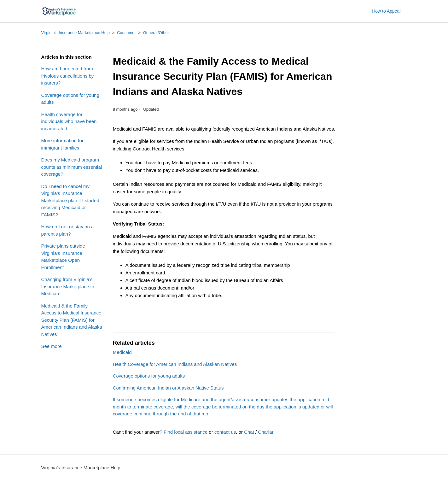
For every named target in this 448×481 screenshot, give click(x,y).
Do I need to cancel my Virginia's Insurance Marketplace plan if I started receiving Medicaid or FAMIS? (70, 200)
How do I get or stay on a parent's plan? (68, 230)
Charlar (266, 432)
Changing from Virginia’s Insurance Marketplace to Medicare (68, 286)
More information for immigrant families (62, 144)
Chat (249, 432)
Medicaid (122, 352)
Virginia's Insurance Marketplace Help (76, 33)
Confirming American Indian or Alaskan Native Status (168, 388)
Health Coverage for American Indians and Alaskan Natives (175, 364)
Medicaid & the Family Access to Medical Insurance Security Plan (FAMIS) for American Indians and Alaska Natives (72, 320)
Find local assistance (186, 432)
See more (52, 346)
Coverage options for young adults (70, 99)
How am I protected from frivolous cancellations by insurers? (68, 76)
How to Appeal (386, 11)
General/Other (156, 33)
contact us (225, 432)
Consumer (126, 33)
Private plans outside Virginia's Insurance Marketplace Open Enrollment (63, 257)
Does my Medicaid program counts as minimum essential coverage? (72, 167)
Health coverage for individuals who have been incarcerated (69, 121)
